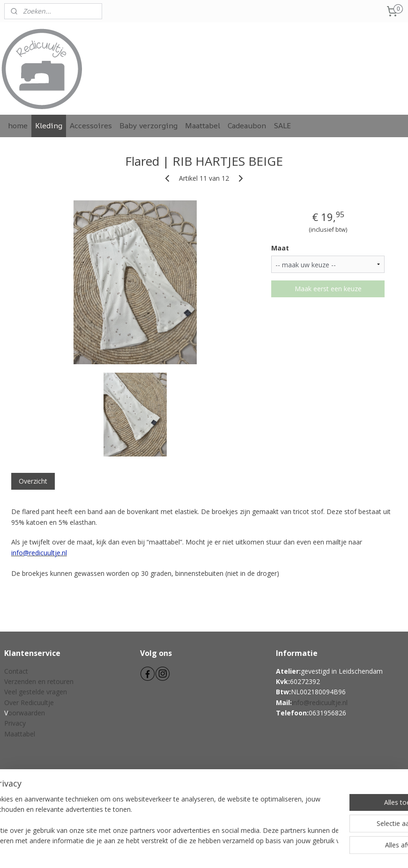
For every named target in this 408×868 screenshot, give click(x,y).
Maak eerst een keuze (328, 289)
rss (185, 851)
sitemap (166, 851)
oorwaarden (26, 713)
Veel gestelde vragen (36, 692)
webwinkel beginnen (221, 851)
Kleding (49, 125)
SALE (282, 125)
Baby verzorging (148, 125)
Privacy (15, 723)
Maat (280, 248)
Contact (16, 671)
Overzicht (33, 481)
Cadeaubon (247, 125)
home (18, 125)
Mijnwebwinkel (303, 851)
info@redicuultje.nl (320, 702)
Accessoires (91, 125)
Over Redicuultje (29, 702)
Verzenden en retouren (39, 681)
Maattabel (203, 125)
